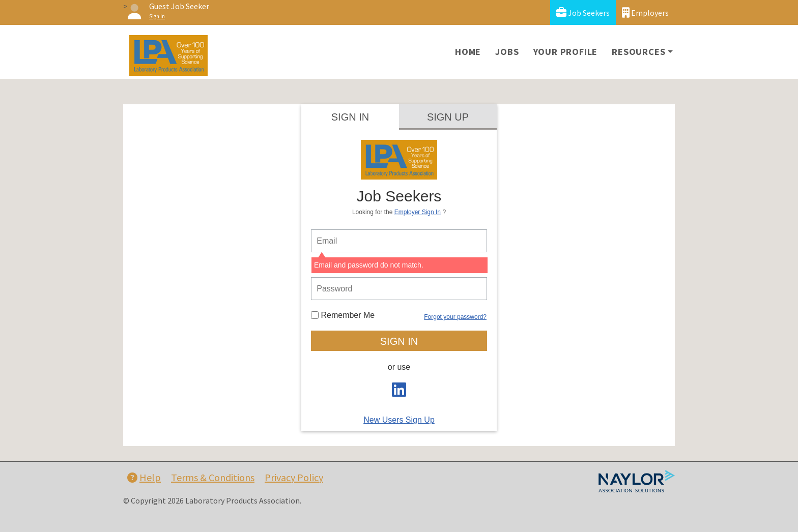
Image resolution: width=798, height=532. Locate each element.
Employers (645, 12)
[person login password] (399, 289)
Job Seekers (583, 12)
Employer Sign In (418, 212)
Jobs (507, 52)
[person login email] (399, 241)
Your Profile (566, 52)
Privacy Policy (294, 477)
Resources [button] (638, 52)
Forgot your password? (455, 317)
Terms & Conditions (213, 477)
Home (468, 52)
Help (144, 477)
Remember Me (343, 315)
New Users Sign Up (399, 420)
